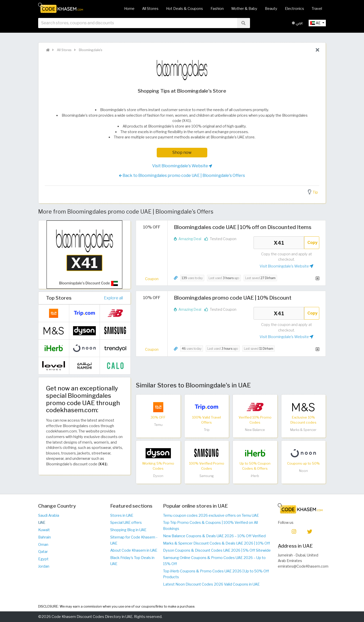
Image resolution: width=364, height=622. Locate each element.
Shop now (182, 152)
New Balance (255, 430)
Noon (303, 471)
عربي (298, 25)
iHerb (255, 476)
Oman (43, 545)
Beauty (271, 9)
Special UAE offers (126, 523)
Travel (317, 9)
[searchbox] (138, 25)
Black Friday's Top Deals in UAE (132, 561)
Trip (207, 430)
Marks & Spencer (303, 430)
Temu (158, 425)
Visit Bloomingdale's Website (182, 166)
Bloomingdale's (90, 50)
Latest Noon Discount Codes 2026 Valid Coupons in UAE (211, 584)
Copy (312, 243)
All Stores (150, 9)
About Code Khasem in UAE (134, 550)
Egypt (43, 559)
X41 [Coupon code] (279, 243)
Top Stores (59, 298)
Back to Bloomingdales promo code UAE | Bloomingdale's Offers (182, 176)
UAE (42, 523)
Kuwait (44, 530)
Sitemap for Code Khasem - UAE (134, 540)
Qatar (43, 552)
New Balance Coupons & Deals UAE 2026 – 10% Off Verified (214, 536)
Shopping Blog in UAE (128, 530)
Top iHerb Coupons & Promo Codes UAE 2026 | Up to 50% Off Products (216, 574)
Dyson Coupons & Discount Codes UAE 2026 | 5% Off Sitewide (217, 550)
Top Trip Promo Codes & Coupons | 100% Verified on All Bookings (210, 526)
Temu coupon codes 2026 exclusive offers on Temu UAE (211, 515)
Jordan (44, 566)
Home (129, 9)
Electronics (294, 9)
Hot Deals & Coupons (185, 9)
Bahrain (44, 537)
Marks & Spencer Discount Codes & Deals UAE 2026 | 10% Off (217, 543)
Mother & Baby (244, 9)
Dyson (158, 476)
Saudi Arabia (49, 515)
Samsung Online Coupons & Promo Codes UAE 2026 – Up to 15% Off (214, 561)
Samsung (207, 476)
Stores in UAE (122, 515)
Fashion (217, 9)
